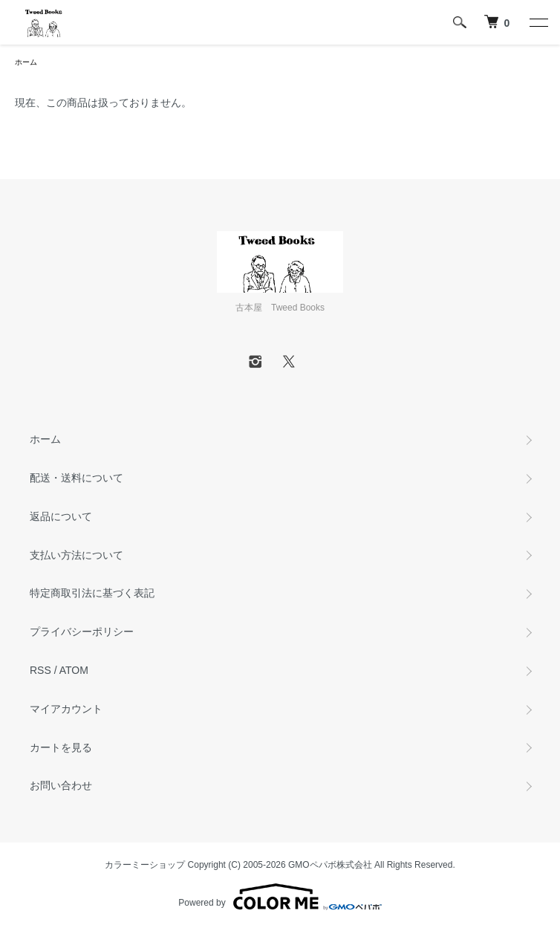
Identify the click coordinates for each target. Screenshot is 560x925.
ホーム (26, 62)
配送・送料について (76, 478)
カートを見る (61, 747)
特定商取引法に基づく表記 (92, 593)
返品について (61, 516)
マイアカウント (66, 709)
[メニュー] (538, 22)
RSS (40, 670)
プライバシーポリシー (82, 632)
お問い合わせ (61, 785)
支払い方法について (76, 555)
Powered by (280, 897)
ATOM (74, 670)
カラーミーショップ (145, 865)
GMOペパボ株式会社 (330, 865)
